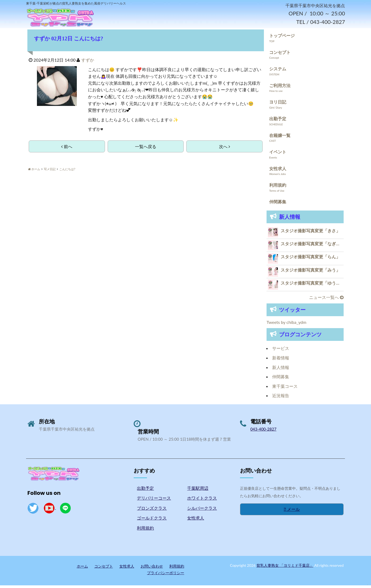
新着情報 (281, 361)
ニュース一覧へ (326, 300)
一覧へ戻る (146, 149)
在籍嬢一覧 (280, 138)
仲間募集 (278, 205)
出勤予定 (278, 121)
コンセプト (280, 55)
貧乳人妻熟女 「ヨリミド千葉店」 (285, 568)
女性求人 (278, 171)
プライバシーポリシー (166, 576)
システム (278, 72)
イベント (278, 155)
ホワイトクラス (202, 501)
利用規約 (278, 188)
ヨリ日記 (278, 105)
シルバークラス (202, 511)
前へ (67, 149)
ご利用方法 (280, 88)
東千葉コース (285, 389)
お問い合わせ (152, 569)
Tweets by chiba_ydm (286, 325)
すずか (88, 63)
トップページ (282, 38)
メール (292, 512)
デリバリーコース (154, 501)
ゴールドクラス (152, 521)
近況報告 (281, 398)
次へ (225, 149)
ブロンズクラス (152, 511)
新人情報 (281, 370)
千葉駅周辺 (198, 491)
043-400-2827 (263, 432)
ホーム (82, 569)
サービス (281, 351)
